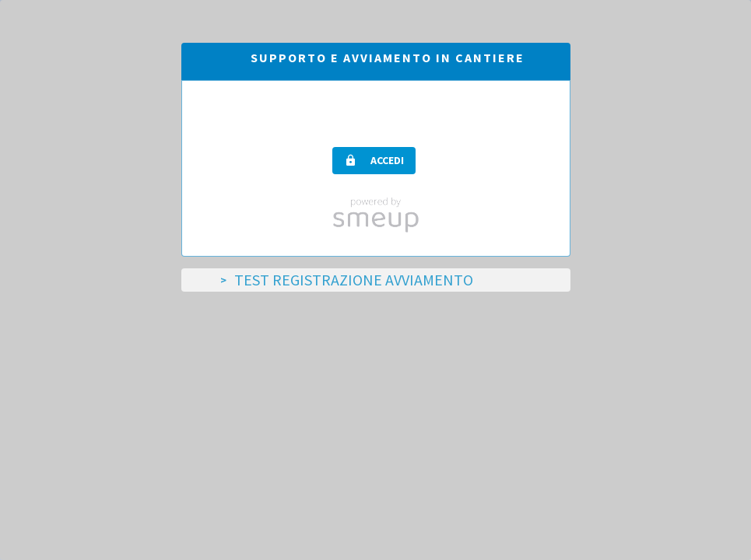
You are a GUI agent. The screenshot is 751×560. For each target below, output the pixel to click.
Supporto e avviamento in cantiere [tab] (388, 58)
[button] (374, 161)
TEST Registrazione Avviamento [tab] (354, 280)
